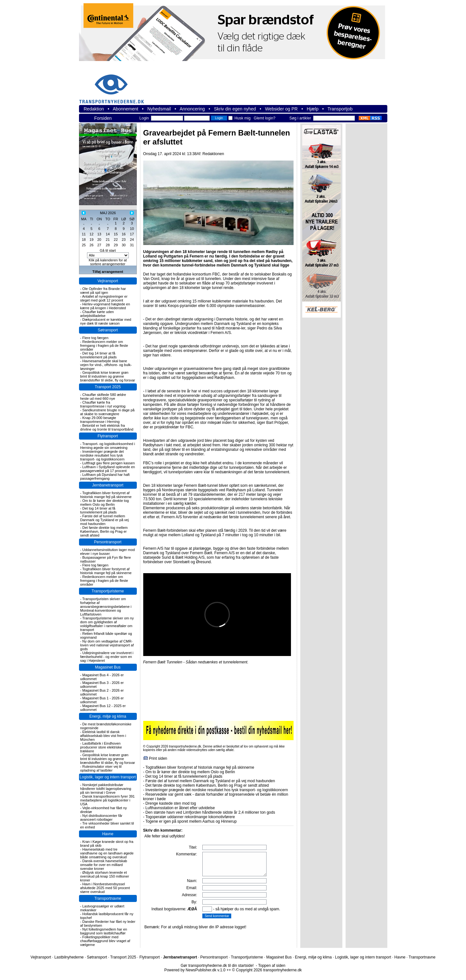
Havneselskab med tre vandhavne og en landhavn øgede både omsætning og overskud (107, 853)
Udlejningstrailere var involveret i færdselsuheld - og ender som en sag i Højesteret (107, 657)
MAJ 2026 (108, 213)
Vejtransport (108, 281)
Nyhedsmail (159, 109)
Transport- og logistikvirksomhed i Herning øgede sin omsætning (108, 446)
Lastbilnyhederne (69, 957)
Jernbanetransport (108, 485)
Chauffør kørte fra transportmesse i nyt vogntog (103, 404)
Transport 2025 (108, 387)
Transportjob (340, 109)
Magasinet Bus (108, 667)
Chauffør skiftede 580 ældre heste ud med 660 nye (103, 397)
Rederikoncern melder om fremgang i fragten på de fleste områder (104, 346)
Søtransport (108, 330)
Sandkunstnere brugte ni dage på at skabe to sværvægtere (107, 412)
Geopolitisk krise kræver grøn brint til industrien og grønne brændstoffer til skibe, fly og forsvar (108, 376)
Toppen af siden (272, 966)
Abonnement (125, 109)
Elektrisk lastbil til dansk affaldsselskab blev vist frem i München (103, 736)
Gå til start (108, 250)
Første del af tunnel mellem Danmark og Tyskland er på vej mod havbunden (105, 520)
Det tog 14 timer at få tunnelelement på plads (99, 355)
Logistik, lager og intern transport (108, 777)
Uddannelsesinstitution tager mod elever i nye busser (108, 552)
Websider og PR (281, 109)
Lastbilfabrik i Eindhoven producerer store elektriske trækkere (101, 747)
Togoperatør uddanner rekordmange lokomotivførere (190, 817)
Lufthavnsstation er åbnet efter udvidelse (180, 808)
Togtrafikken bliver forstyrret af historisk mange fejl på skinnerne (106, 495)
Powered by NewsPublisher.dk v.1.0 (195, 970)
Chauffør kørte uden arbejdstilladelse (97, 314)
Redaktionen (213, 154)
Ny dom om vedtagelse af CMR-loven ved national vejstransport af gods (107, 645)
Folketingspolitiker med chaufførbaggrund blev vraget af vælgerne (105, 941)
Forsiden (103, 118)
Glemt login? (264, 118)
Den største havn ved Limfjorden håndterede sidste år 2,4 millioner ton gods (210, 812)
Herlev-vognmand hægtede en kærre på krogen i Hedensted (105, 306)
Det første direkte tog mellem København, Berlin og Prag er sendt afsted (104, 531)
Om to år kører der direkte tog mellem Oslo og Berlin (105, 503)
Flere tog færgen (95, 338)
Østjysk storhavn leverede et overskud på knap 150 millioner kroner (105, 876)
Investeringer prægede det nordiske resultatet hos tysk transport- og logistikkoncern (102, 455)
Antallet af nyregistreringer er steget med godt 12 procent (104, 298)
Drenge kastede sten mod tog (171, 803)
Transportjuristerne (108, 591)
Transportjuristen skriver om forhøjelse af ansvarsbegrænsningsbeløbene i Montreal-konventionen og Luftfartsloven (106, 607)
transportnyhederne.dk (114, 85)
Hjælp (313, 109)
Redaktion (94, 109)
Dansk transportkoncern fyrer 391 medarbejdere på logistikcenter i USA (108, 800)
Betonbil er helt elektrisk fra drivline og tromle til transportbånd (107, 427)
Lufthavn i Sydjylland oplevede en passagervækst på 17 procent (108, 469)
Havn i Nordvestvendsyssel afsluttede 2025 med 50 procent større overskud (105, 888)
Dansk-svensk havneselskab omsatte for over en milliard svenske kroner (104, 865)
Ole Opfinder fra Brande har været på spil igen (103, 291)
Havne (108, 834)
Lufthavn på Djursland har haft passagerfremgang (105, 477)
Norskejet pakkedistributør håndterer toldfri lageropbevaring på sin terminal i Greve (106, 789)
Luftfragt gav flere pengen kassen (108, 463)
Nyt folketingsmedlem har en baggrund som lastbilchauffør (104, 931)
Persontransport (108, 542)
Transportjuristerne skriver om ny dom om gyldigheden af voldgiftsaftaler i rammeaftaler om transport (107, 624)
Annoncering (192, 109)
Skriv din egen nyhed (235, 109)
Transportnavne (108, 898)
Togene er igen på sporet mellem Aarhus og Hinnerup (191, 821)
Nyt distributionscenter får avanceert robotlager (101, 818)
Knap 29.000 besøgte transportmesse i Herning (100, 420)
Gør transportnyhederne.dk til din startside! (217, 966)
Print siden (158, 758)
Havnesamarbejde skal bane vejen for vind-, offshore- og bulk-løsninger (106, 365)
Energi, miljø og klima (108, 716)
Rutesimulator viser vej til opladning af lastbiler (101, 768)
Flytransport (108, 436)
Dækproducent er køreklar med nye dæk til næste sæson (106, 321)
